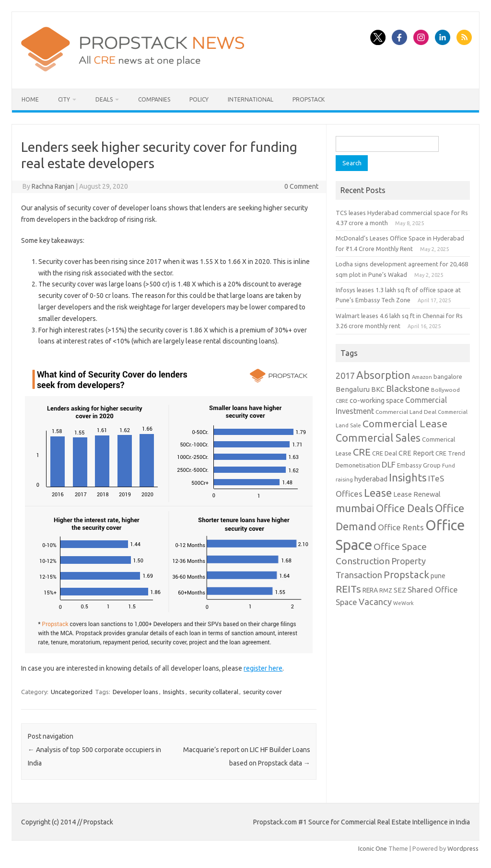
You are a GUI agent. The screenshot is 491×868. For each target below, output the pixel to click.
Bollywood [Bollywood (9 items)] (445, 390)
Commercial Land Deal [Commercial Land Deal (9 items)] (406, 412)
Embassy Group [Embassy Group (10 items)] (419, 465)
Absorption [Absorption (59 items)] (383, 375)
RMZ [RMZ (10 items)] (386, 590)
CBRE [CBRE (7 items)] (342, 401)
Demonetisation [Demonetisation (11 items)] (358, 465)
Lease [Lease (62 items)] (378, 493)
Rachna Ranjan (53, 186)
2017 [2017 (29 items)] (345, 376)
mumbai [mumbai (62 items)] (355, 508)
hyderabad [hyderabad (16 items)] (371, 479)
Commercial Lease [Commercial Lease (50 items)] (405, 423)
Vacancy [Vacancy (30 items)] (375, 602)
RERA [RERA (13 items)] (370, 590)
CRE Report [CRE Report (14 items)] (416, 453)
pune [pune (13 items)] (438, 576)
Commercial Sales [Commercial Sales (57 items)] (378, 438)
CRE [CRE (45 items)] (362, 452)
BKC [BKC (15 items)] (378, 389)
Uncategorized (72, 692)
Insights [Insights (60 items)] (408, 477)
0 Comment (301, 186)
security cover (263, 692)
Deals (104, 99)
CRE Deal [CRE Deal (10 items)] (385, 453)
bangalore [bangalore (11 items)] (448, 377)
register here (263, 668)
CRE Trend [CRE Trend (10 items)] (450, 453)
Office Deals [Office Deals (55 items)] (405, 508)
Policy (199, 99)
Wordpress (463, 848)
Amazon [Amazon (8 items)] (422, 377)
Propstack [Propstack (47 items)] (406, 575)
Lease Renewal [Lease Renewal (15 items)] (417, 494)
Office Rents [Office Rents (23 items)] (401, 527)
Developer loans (135, 692)
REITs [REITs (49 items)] (348, 589)
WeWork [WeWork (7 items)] (403, 603)
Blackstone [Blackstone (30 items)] (408, 388)
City (64, 99)
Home (30, 99)
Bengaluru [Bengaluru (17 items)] (353, 389)
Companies (154, 99)
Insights (174, 692)
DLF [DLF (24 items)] (389, 464)
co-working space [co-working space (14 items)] (377, 400)
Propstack (309, 99)
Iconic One (373, 848)
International (251, 99)
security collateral (214, 692)
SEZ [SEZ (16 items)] (400, 590)
